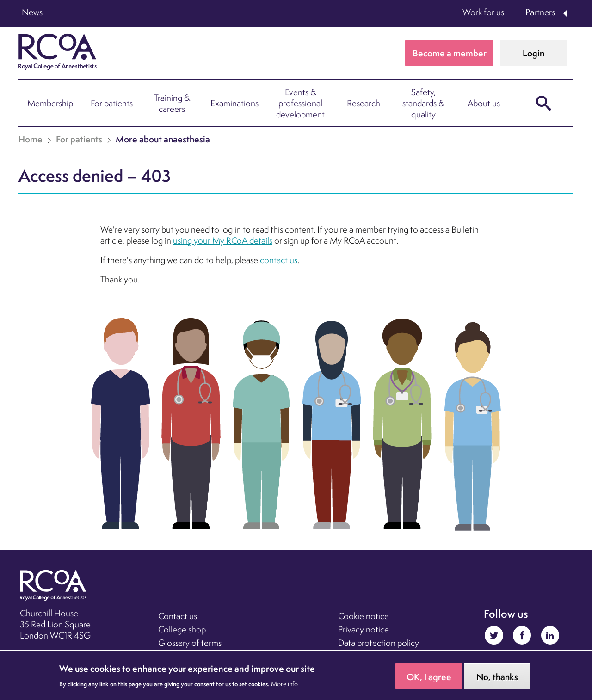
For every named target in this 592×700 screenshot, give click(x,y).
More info (284, 688)
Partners (540, 12)
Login (533, 53)
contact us (279, 260)
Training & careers (172, 103)
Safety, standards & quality (423, 103)
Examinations (234, 103)
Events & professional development (300, 103)
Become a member (450, 53)
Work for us (483, 12)
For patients (112, 103)
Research (364, 103)
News (32, 12)
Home (31, 139)
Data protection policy (379, 643)
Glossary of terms (190, 643)
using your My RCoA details (223, 240)
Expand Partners (566, 13)
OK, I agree (429, 681)
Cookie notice (364, 616)
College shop (182, 629)
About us (484, 103)
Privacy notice (364, 629)
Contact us (178, 616)
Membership (50, 103)
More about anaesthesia (163, 139)
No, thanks (497, 681)
